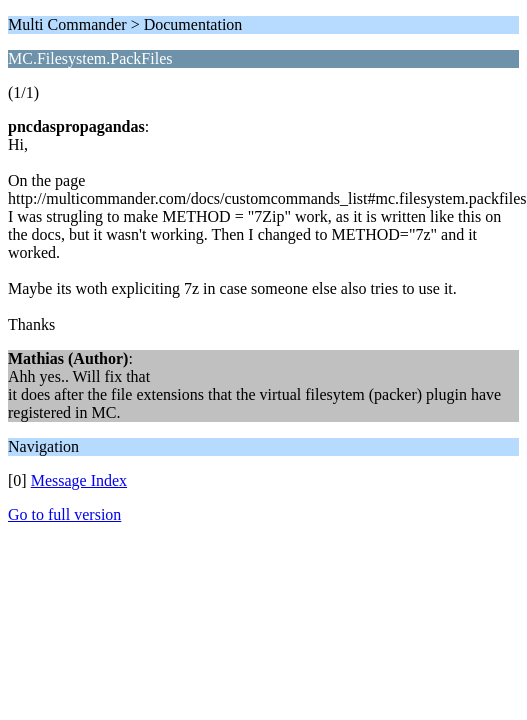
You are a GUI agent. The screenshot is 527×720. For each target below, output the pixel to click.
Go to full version (64, 514)
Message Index (79, 480)
